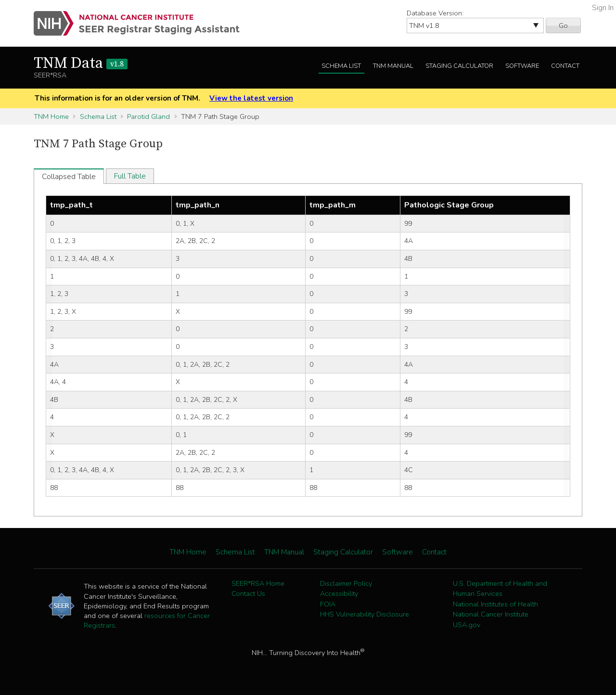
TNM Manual (393, 66)
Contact (565, 66)
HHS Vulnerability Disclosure (365, 614)
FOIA (328, 604)
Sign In (603, 8)
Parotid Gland (148, 116)
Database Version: (435, 13)
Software (522, 66)
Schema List (341, 66)
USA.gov (467, 625)
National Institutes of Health (495, 604)
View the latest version (251, 98)
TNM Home (51, 116)
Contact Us (248, 593)
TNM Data (81, 64)
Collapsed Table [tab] (69, 177)
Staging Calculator (459, 66)
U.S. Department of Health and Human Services (500, 589)
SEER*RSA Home (258, 583)
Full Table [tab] (130, 176)
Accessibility (339, 593)
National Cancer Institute (491, 614)
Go (563, 26)
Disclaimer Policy (346, 583)
